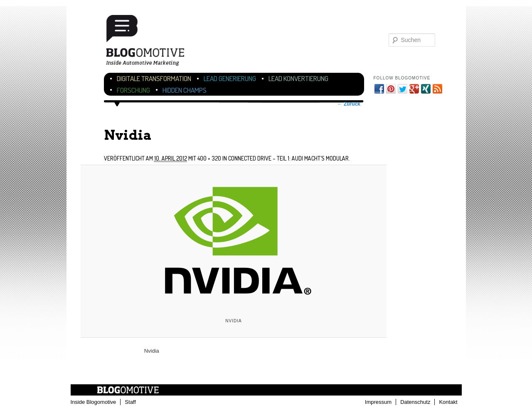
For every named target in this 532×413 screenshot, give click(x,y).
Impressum (378, 402)
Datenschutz (415, 402)
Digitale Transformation (154, 78)
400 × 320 (209, 158)
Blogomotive (150, 43)
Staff (130, 402)
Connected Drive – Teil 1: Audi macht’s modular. (289, 158)
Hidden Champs (185, 90)
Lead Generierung (230, 78)
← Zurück (349, 104)
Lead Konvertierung (298, 78)
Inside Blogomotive (94, 402)
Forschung (133, 90)
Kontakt (448, 402)
